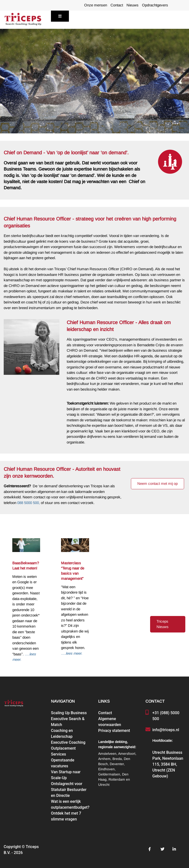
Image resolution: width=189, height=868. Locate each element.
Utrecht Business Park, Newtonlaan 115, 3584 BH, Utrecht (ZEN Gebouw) (168, 764)
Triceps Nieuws (163, 624)
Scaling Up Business (69, 713)
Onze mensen (96, 5)
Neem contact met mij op (157, 484)
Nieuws (133, 5)
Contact (117, 5)
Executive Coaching (68, 742)
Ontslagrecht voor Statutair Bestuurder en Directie (69, 790)
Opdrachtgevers (155, 5)
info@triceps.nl (166, 730)
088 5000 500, (29, 503)
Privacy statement (114, 731)
